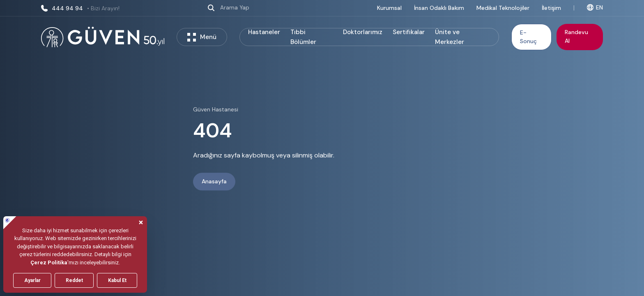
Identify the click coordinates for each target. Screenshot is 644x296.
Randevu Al (576, 36)
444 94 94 (80, 8)
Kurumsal (389, 8)
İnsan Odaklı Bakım (439, 8)
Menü (202, 37)
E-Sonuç (528, 37)
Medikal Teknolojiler (503, 8)
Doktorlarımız (363, 32)
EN (595, 7)
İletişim (551, 8)
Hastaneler (264, 32)
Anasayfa (214, 182)
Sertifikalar (409, 32)
